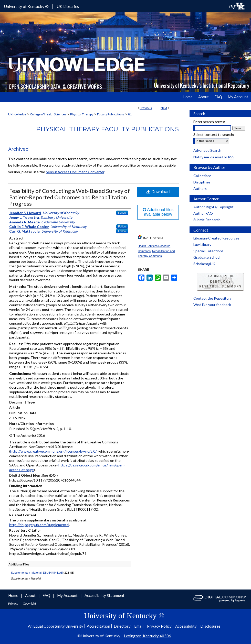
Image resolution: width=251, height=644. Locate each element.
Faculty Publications (111, 114)
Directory (122, 626)
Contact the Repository (212, 298)
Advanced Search (207, 150)
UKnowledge (17, 114)
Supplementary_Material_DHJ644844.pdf (37, 573)
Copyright (29, 603)
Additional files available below (158, 212)
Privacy (13, 603)
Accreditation (98, 626)
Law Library (202, 244)
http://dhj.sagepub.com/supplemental (39, 525)
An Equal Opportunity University (56, 626)
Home (14, 595)
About (31, 595)
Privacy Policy (159, 626)
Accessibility (186, 626)
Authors (200, 188)
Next (164, 108)
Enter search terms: (209, 122)
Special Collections (208, 251)
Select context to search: (214, 134)
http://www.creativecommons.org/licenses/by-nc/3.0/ (53, 451)
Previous (146, 108)
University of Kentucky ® (26, 6)
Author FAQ (203, 213)
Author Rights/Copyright (213, 207)
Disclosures (210, 626)
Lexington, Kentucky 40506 (148, 636)
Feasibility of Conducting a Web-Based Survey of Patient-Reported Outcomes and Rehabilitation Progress (70, 197)
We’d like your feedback (212, 305)
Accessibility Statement (104, 595)
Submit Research (207, 220)
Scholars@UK (204, 264)
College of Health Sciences (48, 114)
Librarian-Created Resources (216, 238)
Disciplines (202, 182)
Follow (122, 213)
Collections (202, 176)
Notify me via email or (214, 157)
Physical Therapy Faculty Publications (107, 129)
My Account (68, 595)
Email (139, 626)
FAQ (47, 595)
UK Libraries (68, 6)
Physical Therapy (82, 114)
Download (158, 192)
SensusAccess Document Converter (75, 172)
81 (130, 114)
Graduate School (207, 257)
